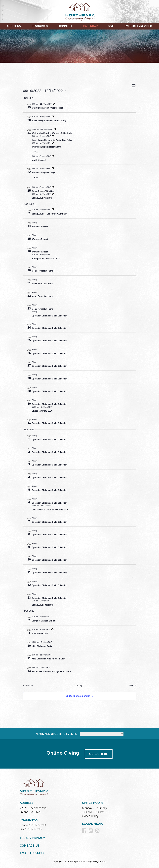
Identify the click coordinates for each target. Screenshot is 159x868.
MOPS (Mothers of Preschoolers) (47, 108)
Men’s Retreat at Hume (43, 271)
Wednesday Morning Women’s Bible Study (52, 133)
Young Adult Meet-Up (42, 198)
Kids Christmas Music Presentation (49, 659)
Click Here (99, 754)
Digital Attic (101, 862)
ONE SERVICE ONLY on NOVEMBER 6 (50, 510)
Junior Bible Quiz (40, 633)
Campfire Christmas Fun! (44, 621)
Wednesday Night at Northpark (46, 147)
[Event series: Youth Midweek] (53, 156)
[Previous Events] (28, 686)
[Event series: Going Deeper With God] (53, 187)
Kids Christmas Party (42, 646)
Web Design (86, 862)
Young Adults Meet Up (42, 605)
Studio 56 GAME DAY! (42, 411)
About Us (14, 26)
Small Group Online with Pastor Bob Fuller (52, 140)
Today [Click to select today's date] (79, 685)
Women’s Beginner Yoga (43, 172)
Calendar (90, 26)
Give (111, 26)
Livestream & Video (138, 26)
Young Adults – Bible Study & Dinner (49, 214)
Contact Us (30, 845)
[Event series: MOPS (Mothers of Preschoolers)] (54, 104)
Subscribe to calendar (78, 696)
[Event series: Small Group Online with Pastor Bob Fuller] (53, 136)
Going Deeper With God (43, 191)
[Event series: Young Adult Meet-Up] (53, 194)
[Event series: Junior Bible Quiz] (53, 629)
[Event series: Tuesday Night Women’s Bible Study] (53, 117)
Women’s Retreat (40, 226)
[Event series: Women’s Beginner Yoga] (53, 168)
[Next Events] (133, 686)
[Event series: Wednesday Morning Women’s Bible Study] (55, 129)
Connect (66, 26)
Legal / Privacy (32, 838)
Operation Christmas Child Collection (50, 316)
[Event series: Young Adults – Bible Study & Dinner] (53, 210)
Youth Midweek (39, 160)
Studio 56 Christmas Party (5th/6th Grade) (52, 672)
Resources (40, 26)
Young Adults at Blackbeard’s (46, 259)
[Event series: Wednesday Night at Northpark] (53, 143)
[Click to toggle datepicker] (44, 91)
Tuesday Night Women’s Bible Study (49, 121)
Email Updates (32, 853)
